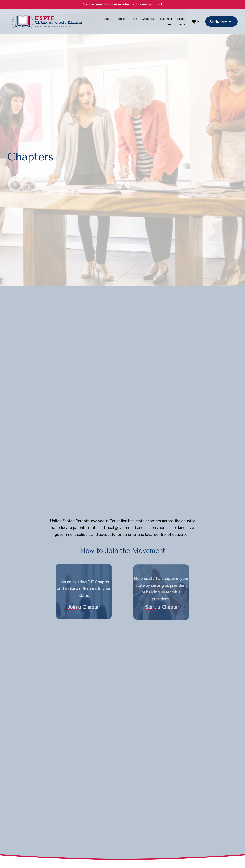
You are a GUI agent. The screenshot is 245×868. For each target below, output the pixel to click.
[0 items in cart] (195, 22)
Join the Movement (221, 22)
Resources (166, 19)
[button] (241, 4)
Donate (180, 24)
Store (167, 24)
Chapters (148, 19)
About (107, 19)
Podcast (121, 19)
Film (134, 19)
